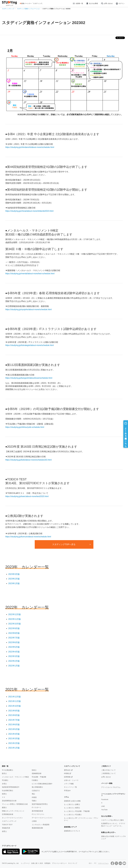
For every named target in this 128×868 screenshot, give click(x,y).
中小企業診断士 (8, 770)
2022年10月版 (15, 624)
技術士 (34, 770)
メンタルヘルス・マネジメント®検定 (15, 777)
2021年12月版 (15, 697)
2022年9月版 (14, 628)
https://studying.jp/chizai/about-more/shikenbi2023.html (29, 211)
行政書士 (35, 780)
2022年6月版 (14, 642)
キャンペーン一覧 (70, 787)
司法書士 (5, 780)
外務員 (34, 797)
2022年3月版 (14, 656)
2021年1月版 (14, 748)
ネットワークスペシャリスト (12, 818)
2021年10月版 (15, 706)
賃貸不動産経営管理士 (40, 804)
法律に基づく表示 (37, 863)
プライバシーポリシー (59, 863)
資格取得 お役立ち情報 (72, 801)
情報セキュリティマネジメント (13, 811)
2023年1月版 (14, 583)
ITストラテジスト (38, 814)
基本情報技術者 (37, 811)
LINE (103, 806)
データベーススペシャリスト (42, 818)
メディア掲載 (69, 784)
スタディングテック (9, 821)
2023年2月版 (14, 579)
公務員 (34, 821)
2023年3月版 (14, 574)
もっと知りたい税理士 (72, 808)
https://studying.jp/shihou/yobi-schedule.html (25, 427)
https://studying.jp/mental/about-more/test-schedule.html (30, 274)
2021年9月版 (14, 711)
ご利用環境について (108, 773)
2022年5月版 (14, 647)
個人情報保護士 (37, 787)
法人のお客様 (92, 3)
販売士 (4, 773)
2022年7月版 (14, 638)
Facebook (105, 799)
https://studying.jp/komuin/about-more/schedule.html (28, 537)
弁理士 (4, 784)
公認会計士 (36, 791)
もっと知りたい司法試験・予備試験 (77, 811)
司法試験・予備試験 (39, 777)
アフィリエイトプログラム (111, 787)
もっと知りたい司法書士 (73, 815)
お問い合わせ (107, 3)
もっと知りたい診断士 (72, 804)
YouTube (104, 810)
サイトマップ (73, 863)
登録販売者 (6, 828)
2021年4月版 (14, 734)
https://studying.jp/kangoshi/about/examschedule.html (29, 378)
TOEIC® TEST (7, 825)
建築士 (4, 807)
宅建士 (34, 801)
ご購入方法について (108, 770)
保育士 (4, 831)
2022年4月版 (14, 652)
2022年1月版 (14, 666)
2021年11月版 (15, 701)
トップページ (25, 863)
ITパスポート (37, 807)
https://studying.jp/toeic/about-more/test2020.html (27, 496)
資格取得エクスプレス (72, 831)
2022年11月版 (15, 619)
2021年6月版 (14, 725)
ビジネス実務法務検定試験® (42, 784)
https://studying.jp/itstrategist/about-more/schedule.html (29, 345)
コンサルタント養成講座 (41, 825)
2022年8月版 (14, 633)
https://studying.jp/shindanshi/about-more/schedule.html (30, 147)
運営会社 (67, 770)
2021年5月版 (14, 729)
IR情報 (66, 773)
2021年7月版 (14, 720)
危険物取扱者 (37, 773)
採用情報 (67, 777)
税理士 (4, 794)
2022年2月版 (14, 661)
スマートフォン (103, 863)
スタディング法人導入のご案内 (112, 820)
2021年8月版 (14, 715)
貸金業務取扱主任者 (9, 801)
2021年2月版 (14, 743)
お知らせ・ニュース (71, 780)
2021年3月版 (14, 739)
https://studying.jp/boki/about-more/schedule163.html (28, 460)
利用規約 (47, 863)
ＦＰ (4, 797)
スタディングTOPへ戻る (64, 544)
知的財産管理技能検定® (11, 787)
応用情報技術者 (8, 814)
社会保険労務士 (8, 791)
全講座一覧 (78, 3)
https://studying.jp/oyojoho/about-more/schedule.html (28, 309)
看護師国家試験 (37, 828)
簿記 (33, 794)
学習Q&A (67, 791)
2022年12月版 (15, 614)
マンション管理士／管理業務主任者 (15, 804)
